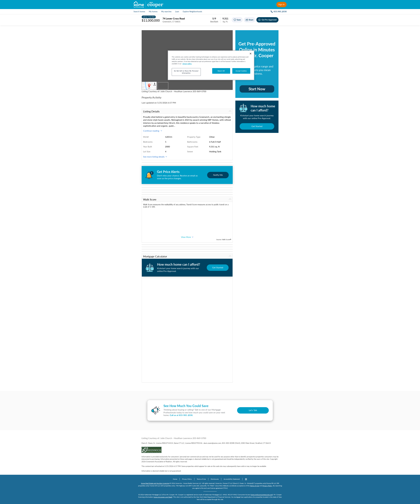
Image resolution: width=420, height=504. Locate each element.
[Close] (251, 54)
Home (175, 479)
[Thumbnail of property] (163, 86)
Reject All (221, 71)
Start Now (257, 89)
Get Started (257, 126)
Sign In (281, 4)
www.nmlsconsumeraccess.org (262, 495)
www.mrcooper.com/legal (163, 497)
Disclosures (215, 479)
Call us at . (181, 415)
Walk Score (187, 199)
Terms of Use (201, 479)
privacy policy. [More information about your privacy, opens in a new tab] (187, 64)
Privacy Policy (187, 479)
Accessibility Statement (232, 479)
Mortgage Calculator (187, 256)
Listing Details (187, 111)
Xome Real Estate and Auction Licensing (155, 483)
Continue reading (153, 131)
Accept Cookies (241, 71)
